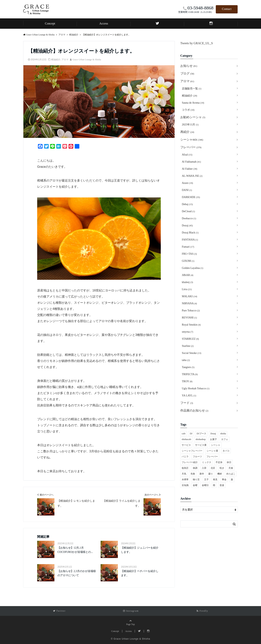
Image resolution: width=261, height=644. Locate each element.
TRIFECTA (190, 374)
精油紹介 (56, 60)
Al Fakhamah (191, 162)
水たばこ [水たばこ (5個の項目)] (231, 474)
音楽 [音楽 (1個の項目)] (222, 485)
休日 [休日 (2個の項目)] (229, 462)
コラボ (188, 110)
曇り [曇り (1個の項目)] (211, 474)
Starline (188, 346)
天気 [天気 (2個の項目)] (184, 474)
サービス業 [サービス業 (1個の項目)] (201, 445)
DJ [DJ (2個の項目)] (191, 434)
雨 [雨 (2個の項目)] (214, 485)
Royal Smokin (191, 325)
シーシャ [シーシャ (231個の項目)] (216, 445)
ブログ (187, 73)
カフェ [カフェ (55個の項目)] (225, 439)
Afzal (187, 155)
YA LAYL (189, 396)
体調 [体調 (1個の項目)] (195, 468)
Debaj (187, 204)
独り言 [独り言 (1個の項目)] (196, 480)
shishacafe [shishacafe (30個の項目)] (186, 439)
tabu (186, 360)
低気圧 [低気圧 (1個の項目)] (185, 468)
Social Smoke (192, 353)
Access (104, 23)
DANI (187, 190)
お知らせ (189, 66)
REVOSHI (189, 318)
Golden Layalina (192, 268)
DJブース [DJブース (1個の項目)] (201, 434)
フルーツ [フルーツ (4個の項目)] (197, 457)
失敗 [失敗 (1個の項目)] (193, 474)
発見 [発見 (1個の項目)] (215, 480)
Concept (50, 23)
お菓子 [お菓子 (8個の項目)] (213, 439)
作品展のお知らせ (194, 410)
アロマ (65, 60)
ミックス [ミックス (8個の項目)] (207, 462)
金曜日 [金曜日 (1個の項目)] (205, 485)
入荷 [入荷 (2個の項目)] (204, 468)
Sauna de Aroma (193, 103)
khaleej (187, 282)
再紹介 (187, 132)
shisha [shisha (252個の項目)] (223, 434)
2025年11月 (190, 125)
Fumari (188, 247)
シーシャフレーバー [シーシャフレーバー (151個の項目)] (192, 451)
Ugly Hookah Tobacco (196, 388)
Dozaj (187, 225)
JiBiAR (188, 275)
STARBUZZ (190, 339)
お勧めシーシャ (193, 117)
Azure (187, 183)
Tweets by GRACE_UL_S (197, 43)
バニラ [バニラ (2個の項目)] (185, 457)
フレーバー (191, 147)
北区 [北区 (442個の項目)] (213, 468)
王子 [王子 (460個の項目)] (206, 480)
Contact (227, 9)
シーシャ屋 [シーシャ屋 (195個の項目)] (212, 451)
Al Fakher (190, 169)
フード (187, 403)
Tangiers (188, 367)
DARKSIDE (191, 197)
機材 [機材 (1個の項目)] (220, 474)
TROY (187, 381)
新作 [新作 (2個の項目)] (202, 474)
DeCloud (188, 211)
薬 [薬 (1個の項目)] (232, 480)
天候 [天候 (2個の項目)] (231, 468)
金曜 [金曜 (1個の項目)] (195, 485)
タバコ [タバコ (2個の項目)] (226, 451)
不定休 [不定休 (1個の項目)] (219, 462)
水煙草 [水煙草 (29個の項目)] (185, 480)
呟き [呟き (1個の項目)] (222, 468)
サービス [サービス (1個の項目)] (186, 445)
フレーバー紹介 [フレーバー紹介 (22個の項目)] (190, 462)
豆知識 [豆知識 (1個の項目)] (185, 485)
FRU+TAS (189, 254)
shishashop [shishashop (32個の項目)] (201, 439)
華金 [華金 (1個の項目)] (224, 480)
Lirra (187, 289)
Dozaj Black (190, 233)
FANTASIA (190, 240)
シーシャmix (192, 140)
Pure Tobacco (191, 311)
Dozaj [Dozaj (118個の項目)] (213, 434)
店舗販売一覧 (192, 89)
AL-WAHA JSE (192, 176)
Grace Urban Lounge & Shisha (87, 60)
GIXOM (188, 261)
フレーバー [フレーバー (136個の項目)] (212, 457)
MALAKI (190, 296)
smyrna (188, 332)
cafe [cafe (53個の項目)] (184, 434)
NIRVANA (189, 303)
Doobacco (189, 218)
